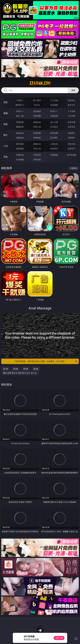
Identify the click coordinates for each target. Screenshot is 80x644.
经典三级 (37, 127)
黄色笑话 (54, 149)
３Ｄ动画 (71, 111)
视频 (6, 113)
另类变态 (71, 127)
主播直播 (54, 116)
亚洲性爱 (20, 122)
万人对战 (54, 100)
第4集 (36, 369)
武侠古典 (71, 144)
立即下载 (59, 638)
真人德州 (37, 100)
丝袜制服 (37, 116)
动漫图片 (71, 133)
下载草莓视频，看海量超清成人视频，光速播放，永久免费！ (46, 361)
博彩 (6, 102)
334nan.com (40, 83)
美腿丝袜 (20, 138)
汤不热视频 (71, 155)
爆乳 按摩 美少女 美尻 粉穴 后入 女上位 (20, 373)
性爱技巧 (71, 149)
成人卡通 (54, 122)
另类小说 (37, 149)
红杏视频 (20, 159)
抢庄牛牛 (71, 105)
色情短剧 (37, 159)
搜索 (73, 90)
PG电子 (20, 100)
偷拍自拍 (37, 122)
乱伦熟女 (54, 127)
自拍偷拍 (37, 111)
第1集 (6, 369)
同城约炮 (20, 155)
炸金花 (37, 105)
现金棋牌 (54, 105)
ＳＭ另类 (71, 116)
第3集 (26, 369)
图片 (6, 135)
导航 (6, 157)
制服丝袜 (20, 127)
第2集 (16, 369)
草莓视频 (54, 155)
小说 (6, 146)
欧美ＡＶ (54, 111)
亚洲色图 (37, 133)
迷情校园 (20, 149)
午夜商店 (37, 155)
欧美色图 (54, 133)
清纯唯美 (37, 138)
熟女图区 (54, 138)
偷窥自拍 (20, 133)
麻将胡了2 (20, 105)
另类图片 (71, 138)
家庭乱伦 (37, 144)
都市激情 (20, 144)
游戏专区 (71, 100)
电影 (6, 124)
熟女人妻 (20, 116)
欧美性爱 (71, 122)
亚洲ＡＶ (20, 111)
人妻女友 (54, 144)
